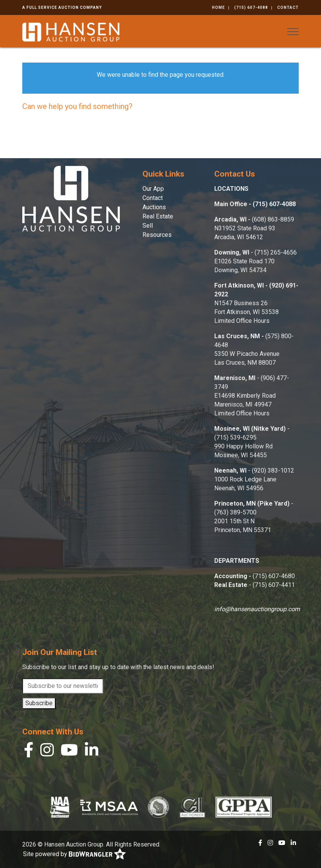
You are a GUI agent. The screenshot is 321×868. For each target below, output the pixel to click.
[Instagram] (47, 752)
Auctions (154, 207)
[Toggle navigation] (293, 32)
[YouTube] (69, 752)
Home (218, 7)
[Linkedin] (92, 752)
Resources (157, 235)
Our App (153, 189)
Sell (148, 226)
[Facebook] (29, 752)
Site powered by (74, 854)
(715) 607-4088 (251, 7)
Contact (288, 7)
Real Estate (158, 216)
